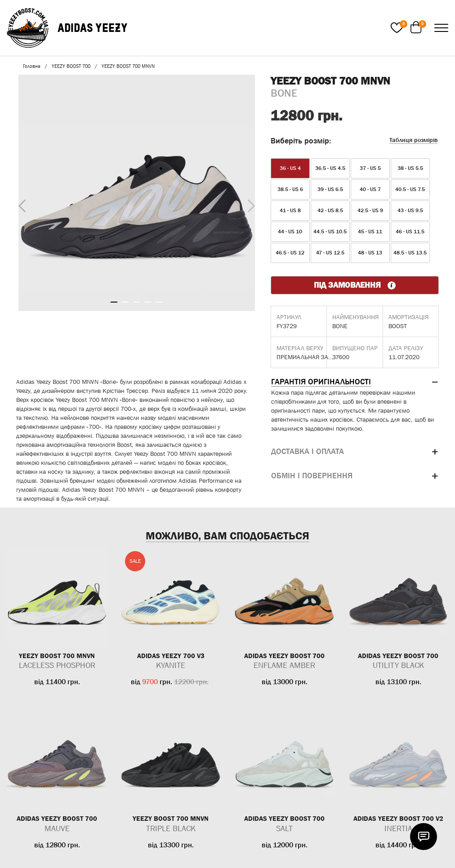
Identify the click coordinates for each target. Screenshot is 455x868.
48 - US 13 (370, 253)
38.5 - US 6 (290, 189)
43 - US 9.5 (410, 210)
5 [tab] (159, 302)
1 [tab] (114, 302)
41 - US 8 (290, 210)
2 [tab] (125, 302)
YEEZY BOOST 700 (71, 66)
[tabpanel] (137, 193)
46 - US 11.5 (410, 231)
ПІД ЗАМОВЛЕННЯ (355, 285)
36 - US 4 (290, 168)
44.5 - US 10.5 (330, 231)
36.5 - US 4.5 (330, 168)
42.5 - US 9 (370, 210)
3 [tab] (136, 302)
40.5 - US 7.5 (410, 189)
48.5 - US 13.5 (410, 253)
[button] (355, 382)
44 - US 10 (290, 231)
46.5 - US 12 (290, 253)
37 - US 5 (370, 168)
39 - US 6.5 (330, 189)
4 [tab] (148, 302)
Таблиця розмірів (413, 140)
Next (249, 204)
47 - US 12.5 (330, 253)
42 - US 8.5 (330, 210)
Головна (32, 66)
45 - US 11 (370, 231)
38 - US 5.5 (410, 168)
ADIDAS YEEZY (93, 28)
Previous (20, 204)
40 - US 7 (370, 189)
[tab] (355, 382)
